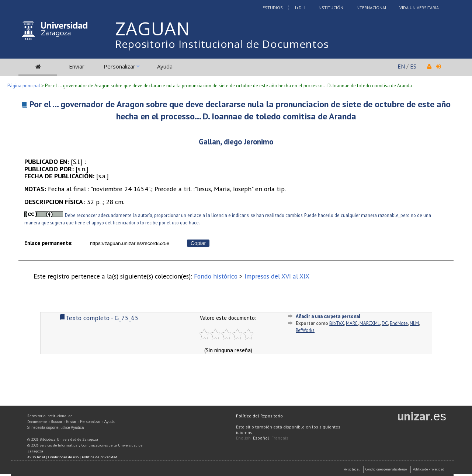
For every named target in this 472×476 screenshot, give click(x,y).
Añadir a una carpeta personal (328, 316)
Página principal (24, 86)
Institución (330, 8)
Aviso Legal (352, 469)
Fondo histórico (216, 276)
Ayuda (165, 66)
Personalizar (119, 66)
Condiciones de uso (63, 457)
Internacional (371, 8)
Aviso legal (36, 457)
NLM (414, 323)
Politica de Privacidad (428, 469)
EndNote (399, 323)
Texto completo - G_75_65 (99, 318)
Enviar (77, 66)
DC (385, 323)
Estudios (273, 8)
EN (401, 66)
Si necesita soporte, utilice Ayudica (56, 428)
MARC (352, 323)
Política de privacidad (100, 457)
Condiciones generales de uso (386, 469)
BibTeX (337, 323)
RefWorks (305, 330)
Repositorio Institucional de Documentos (222, 44)
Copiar (198, 243)
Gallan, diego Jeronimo (236, 142)
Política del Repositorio (259, 416)
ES (413, 66)
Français (280, 438)
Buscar (57, 422)
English (243, 438)
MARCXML (370, 323)
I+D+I (300, 8)
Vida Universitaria (419, 8)
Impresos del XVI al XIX (277, 276)
